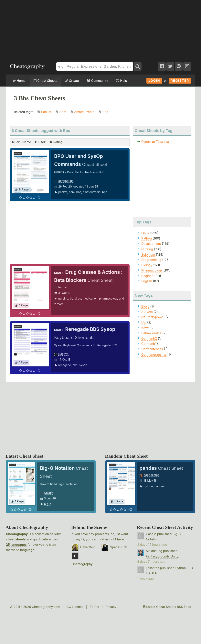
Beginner (148, 276)
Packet (46, 112)
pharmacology (109, 298)
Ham (63, 112)
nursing (63, 298)
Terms (94, 607)
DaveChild (88, 547)
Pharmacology (152, 270)
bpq (105, 192)
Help (122, 81)
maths (11, 550)
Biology (147, 265)
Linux (145, 233)
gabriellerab (152, 475)
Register (180, 81)
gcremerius (66, 181)
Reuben (63, 287)
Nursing (147, 249)
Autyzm (147, 312)
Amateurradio (84, 112)
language (27, 550)
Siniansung (154, 551)
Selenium (148, 254)
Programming (151, 260)
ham (72, 192)
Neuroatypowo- (153, 317)
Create (72, 81)
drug (78, 298)
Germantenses (152, 349)
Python (147, 238)
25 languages (16, 545)
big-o (48, 504)
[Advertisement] (100, 29)
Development (151, 244)
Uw (144, 322)
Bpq (105, 112)
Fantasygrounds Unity (162, 556)
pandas (159, 486)
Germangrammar (154, 354)
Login (154, 81)
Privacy (111, 607)
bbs (79, 192)
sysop (83, 365)
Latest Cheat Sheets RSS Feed (167, 607)
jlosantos (152, 568)
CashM (49, 493)
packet (63, 192)
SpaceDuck (118, 547)
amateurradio (92, 192)
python (148, 486)
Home (19, 81)
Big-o (145, 306)
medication (90, 298)
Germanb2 (149, 338)
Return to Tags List (155, 142)
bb (72, 298)
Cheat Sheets (45, 81)
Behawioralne (151, 333)
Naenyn (63, 354)
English (147, 281)
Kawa (145, 328)
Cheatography (17, 534)
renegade (65, 365)
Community (98, 81)
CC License (75, 607)
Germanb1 (149, 344)
